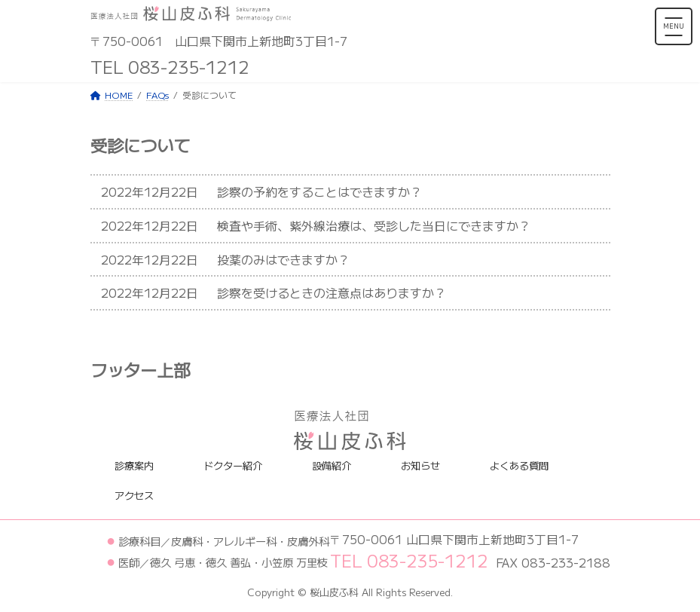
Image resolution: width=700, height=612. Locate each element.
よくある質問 (519, 465)
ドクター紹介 (233, 465)
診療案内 (134, 465)
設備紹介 (332, 465)
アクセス (134, 496)
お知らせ (420, 465)
